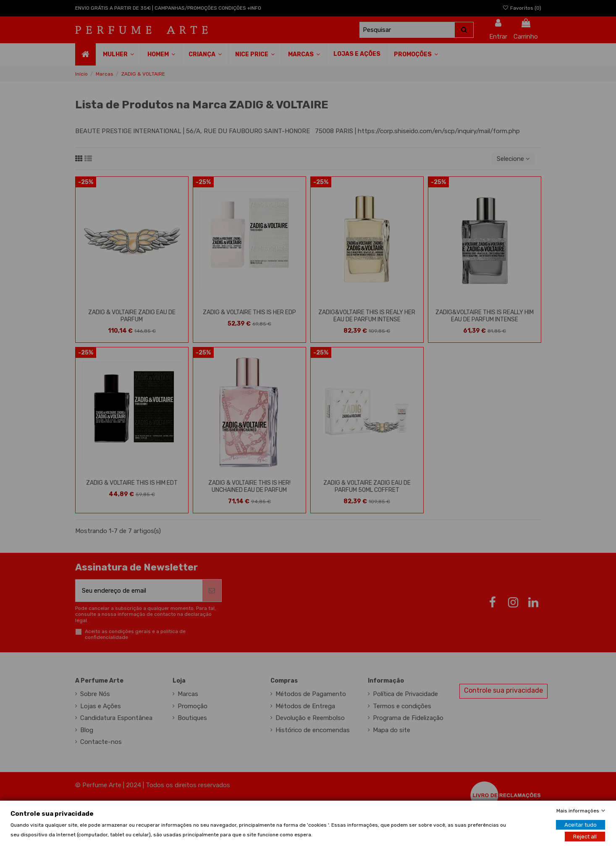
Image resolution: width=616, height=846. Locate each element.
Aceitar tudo (581, 824)
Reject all (585, 836)
